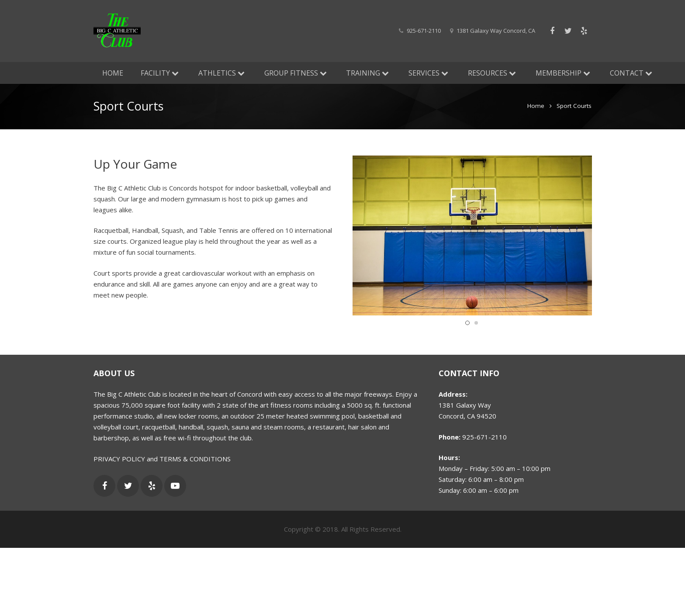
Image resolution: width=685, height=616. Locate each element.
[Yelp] (584, 31)
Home (536, 107)
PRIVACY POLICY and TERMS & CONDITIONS (162, 459)
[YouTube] (175, 486)
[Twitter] (568, 31)
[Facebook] (552, 31)
